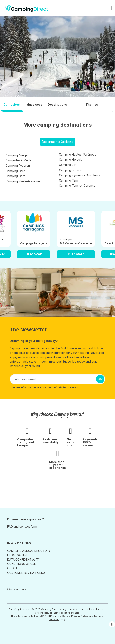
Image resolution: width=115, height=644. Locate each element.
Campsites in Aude (19, 160)
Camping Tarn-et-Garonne (77, 185)
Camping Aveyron (18, 166)
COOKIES (13, 568)
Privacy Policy (80, 616)
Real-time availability (51, 441)
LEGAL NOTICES (18, 555)
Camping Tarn (68, 180)
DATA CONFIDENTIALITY (24, 559)
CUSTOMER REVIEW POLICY (26, 573)
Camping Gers (15, 176)
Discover (34, 254)
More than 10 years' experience (57, 465)
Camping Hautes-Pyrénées (78, 154)
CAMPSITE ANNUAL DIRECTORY (29, 551)
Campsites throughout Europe (26, 442)
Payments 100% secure (90, 442)
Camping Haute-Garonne (23, 181)
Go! (100, 379)
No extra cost (71, 442)
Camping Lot (68, 165)
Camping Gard (15, 171)
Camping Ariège (17, 155)
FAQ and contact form (22, 527)
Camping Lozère (70, 170)
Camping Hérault (70, 159)
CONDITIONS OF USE (22, 564)
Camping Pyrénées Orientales (79, 175)
